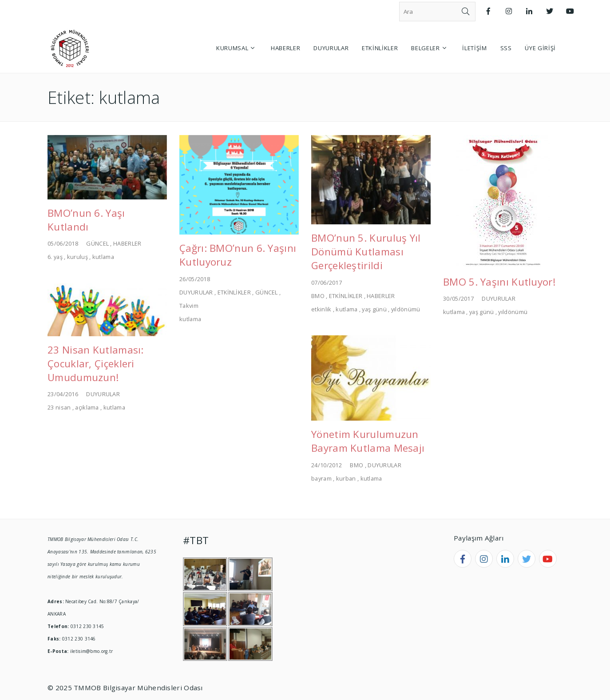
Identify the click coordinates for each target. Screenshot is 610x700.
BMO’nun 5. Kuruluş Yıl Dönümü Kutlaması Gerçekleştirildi (366, 252)
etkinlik (321, 309)
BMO (318, 296)
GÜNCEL (97, 243)
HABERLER (127, 243)
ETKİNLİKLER (234, 292)
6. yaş (55, 257)
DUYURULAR (196, 292)
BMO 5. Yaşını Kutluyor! (499, 282)
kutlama (103, 257)
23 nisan (59, 407)
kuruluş (77, 257)
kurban (346, 478)
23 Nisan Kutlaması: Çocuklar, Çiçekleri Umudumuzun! (96, 364)
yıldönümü (406, 309)
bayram (321, 478)
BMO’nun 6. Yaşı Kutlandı (86, 220)
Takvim (189, 306)
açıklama (87, 407)
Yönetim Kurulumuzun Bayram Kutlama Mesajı (368, 441)
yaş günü (374, 309)
